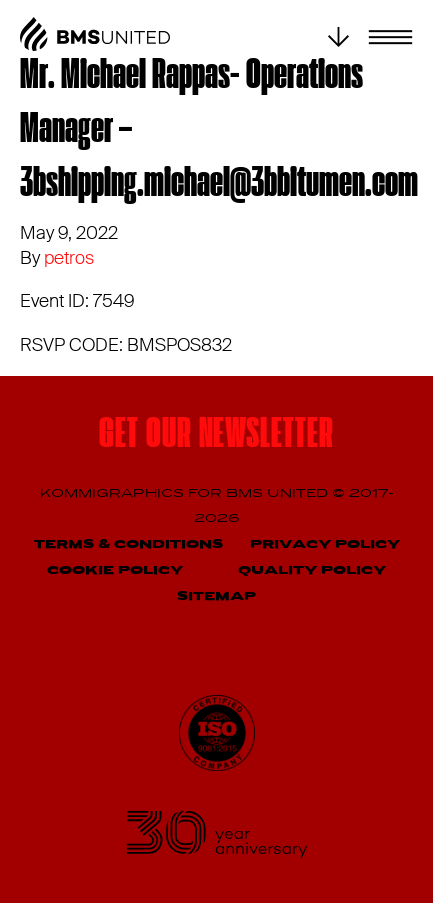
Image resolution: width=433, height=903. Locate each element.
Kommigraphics (114, 493)
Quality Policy (312, 570)
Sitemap (216, 596)
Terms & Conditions (128, 544)
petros (69, 258)
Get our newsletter (216, 436)
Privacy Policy (325, 544)
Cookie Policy (115, 570)
